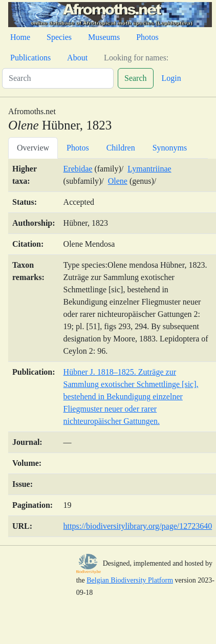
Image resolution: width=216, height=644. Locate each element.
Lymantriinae (149, 169)
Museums (104, 37)
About (77, 58)
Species (59, 37)
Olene (118, 181)
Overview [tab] (33, 148)
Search (136, 78)
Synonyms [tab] (170, 148)
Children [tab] (121, 148)
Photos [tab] (78, 148)
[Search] (58, 78)
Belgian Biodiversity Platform (130, 580)
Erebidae (78, 169)
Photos (147, 37)
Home (20, 37)
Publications (30, 58)
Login (171, 78)
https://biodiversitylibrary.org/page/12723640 (138, 526)
